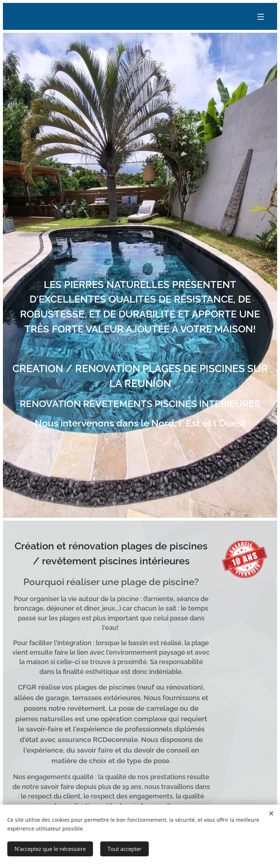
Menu (261, 17)
